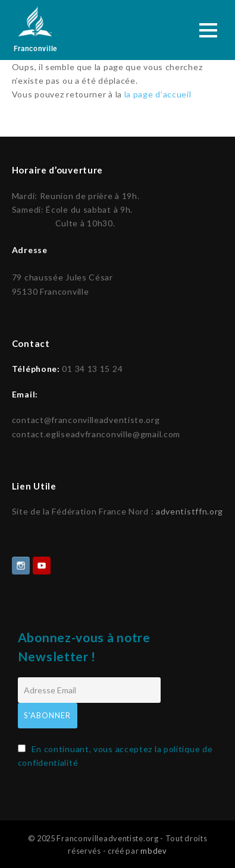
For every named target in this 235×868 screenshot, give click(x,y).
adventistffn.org (189, 510)
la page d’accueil (158, 94)
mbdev (154, 850)
